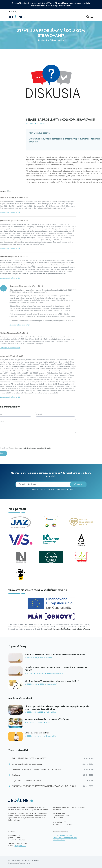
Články (53, 40)
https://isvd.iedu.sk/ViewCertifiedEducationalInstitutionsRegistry (66, 629)
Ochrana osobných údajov (62, 835)
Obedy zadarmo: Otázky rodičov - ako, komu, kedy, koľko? (52, 681)
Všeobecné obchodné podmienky (65, 838)
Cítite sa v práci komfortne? (37, 733)
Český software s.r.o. (23, 863)
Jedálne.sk (43, 40)
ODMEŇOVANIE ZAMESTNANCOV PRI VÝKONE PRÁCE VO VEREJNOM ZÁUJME (56, 669)
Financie (49, 658)
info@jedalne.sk (20, 846)
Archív (61, 40)
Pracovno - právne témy (55, 673)
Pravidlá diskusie (59, 840)
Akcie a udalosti (51, 712)
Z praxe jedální (52, 684)
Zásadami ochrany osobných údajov (60, 489)
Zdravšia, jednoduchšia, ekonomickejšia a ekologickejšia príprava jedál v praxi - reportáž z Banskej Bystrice (57, 708)
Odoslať (78, 484)
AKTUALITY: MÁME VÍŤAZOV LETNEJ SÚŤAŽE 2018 (47, 720)
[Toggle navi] (92, 17)
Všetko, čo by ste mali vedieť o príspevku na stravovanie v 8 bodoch (55, 654)
